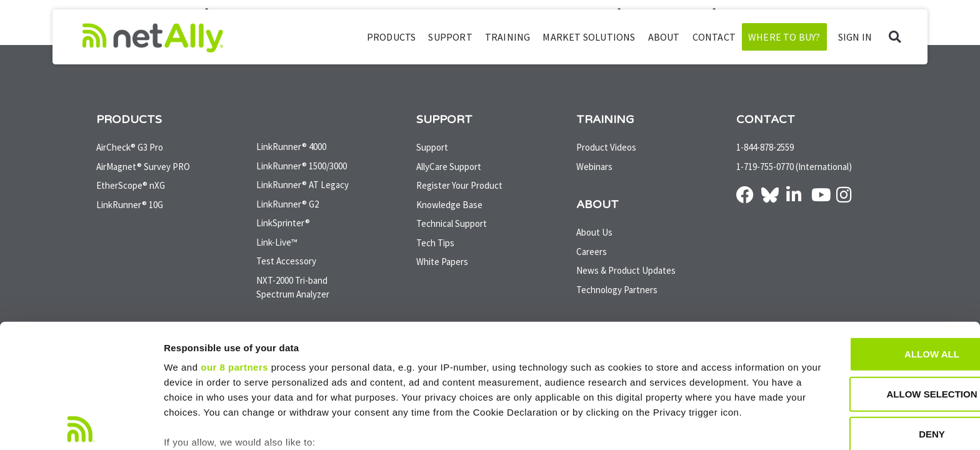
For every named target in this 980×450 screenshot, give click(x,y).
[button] (895, 37)
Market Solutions (589, 37)
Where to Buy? (784, 37)
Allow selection (876, 308)
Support (450, 37)
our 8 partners (234, 282)
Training (508, 37)
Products (392, 37)
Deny (876, 348)
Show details (656, 425)
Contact (714, 37)
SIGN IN (855, 37)
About (664, 37)
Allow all (876, 268)
